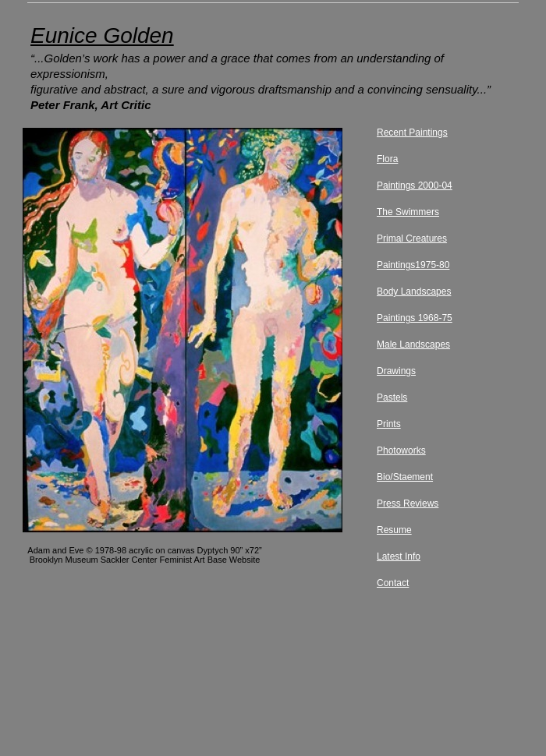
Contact (393, 583)
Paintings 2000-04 (415, 185)
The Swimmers (408, 212)
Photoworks (401, 450)
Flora (387, 159)
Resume (394, 530)
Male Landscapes (413, 344)
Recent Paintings (412, 132)
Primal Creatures (412, 238)
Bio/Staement (405, 477)
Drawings (396, 371)
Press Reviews (408, 503)
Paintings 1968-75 (415, 318)
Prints (389, 424)
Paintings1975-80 (413, 265)
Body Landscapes (414, 291)
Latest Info (399, 556)
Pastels (392, 397)
